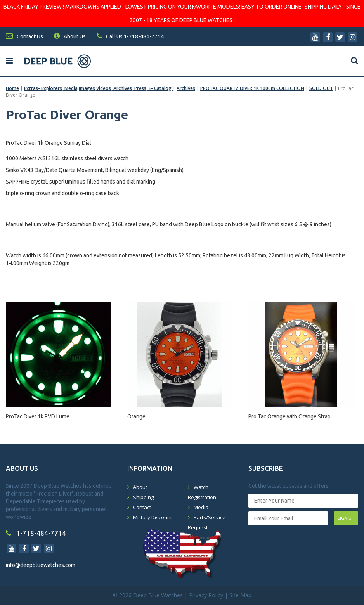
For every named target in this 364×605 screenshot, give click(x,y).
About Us (70, 36)
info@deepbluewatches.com (41, 565)
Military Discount (153, 517)
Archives (186, 88)
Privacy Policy (206, 595)
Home (12, 88)
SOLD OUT (321, 88)
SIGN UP (346, 518)
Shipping (143, 497)
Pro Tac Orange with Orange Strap (289, 416)
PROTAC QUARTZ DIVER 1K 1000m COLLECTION (252, 88)
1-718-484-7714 (36, 533)
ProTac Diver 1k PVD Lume (38, 416)
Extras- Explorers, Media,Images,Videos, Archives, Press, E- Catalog (98, 88)
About (140, 487)
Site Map (240, 595)
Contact (142, 507)
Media (201, 507)
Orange (136, 416)
